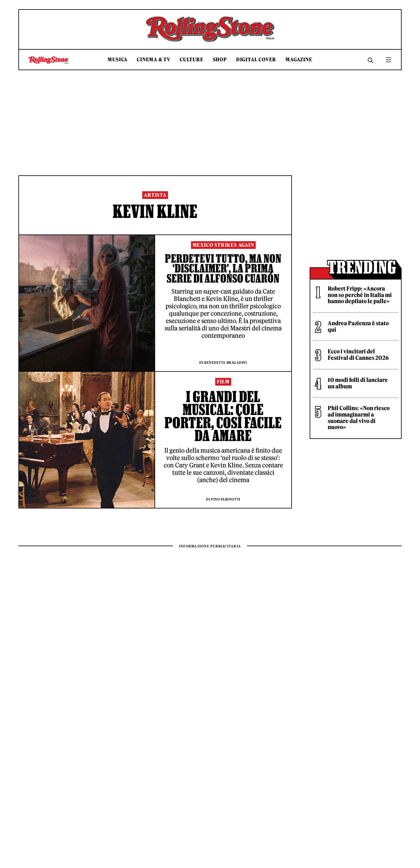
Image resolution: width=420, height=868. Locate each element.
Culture (192, 60)
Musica (118, 60)
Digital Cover (256, 60)
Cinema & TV (154, 60)
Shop (220, 60)
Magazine (299, 60)
